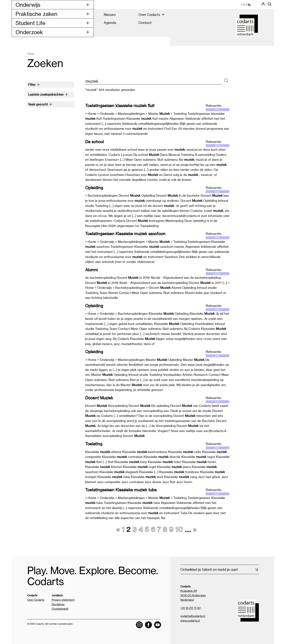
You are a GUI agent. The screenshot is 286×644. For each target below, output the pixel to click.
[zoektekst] (154, 81)
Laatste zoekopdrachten (48, 94)
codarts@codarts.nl (193, 616)
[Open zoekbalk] (269, 5)
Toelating (94, 444)
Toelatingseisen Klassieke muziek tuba (121, 490)
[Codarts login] (263, 5)
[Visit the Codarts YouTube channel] (158, 625)
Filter (34, 84)
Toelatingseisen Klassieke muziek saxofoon (125, 234)
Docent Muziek (99, 398)
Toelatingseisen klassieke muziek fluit (120, 105)
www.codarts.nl (190, 620)
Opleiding (94, 188)
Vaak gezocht (40, 104)
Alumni (91, 270)
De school (94, 142)
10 (179, 529)
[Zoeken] (226, 81)
